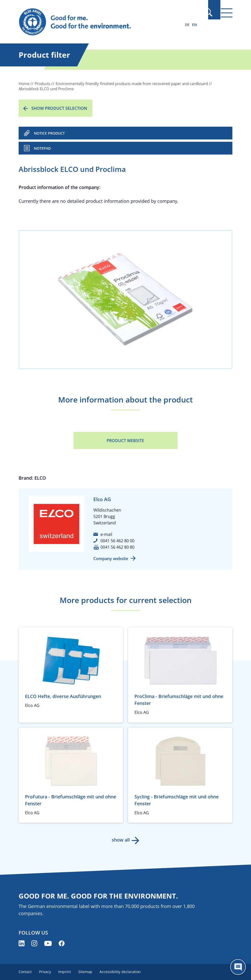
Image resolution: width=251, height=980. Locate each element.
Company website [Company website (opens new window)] (111, 559)
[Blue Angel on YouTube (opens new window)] (48, 943)
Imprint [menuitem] (66, 972)
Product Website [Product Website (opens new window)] (125, 441)
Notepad (42, 148)
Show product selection (59, 108)
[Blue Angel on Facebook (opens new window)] (62, 943)
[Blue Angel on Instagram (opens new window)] (34, 943)
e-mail (106, 534)
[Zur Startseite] (93, 22)
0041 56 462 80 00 (117, 541)
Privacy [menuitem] (46, 972)
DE (187, 25)
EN (194, 25)
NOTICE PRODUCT (49, 133)
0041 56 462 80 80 (117, 547)
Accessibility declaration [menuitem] (124, 972)
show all (121, 840)
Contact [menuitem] (25, 972)
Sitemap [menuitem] (88, 972)
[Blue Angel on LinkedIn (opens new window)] (22, 943)
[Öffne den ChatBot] (238, 967)
